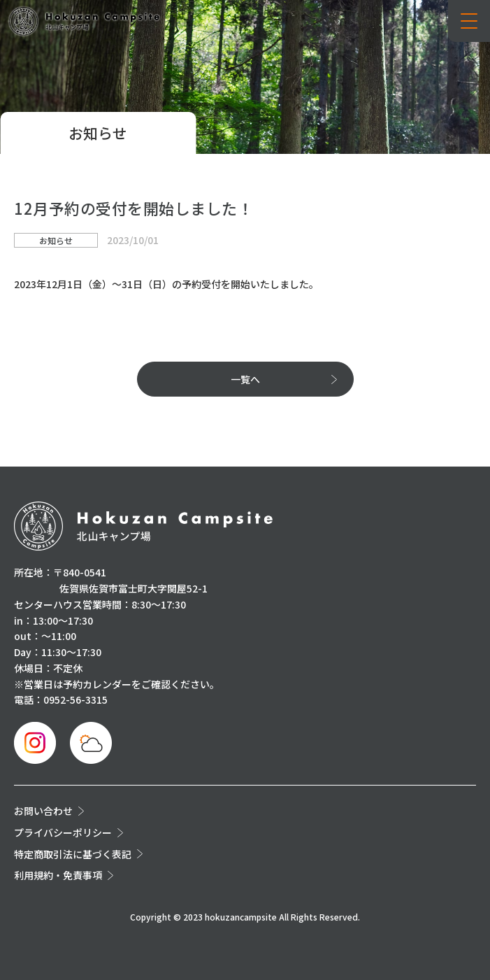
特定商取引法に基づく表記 (73, 854)
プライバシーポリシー (63, 832)
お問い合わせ (43, 811)
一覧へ (245, 379)
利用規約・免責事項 (58, 875)
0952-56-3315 (75, 700)
